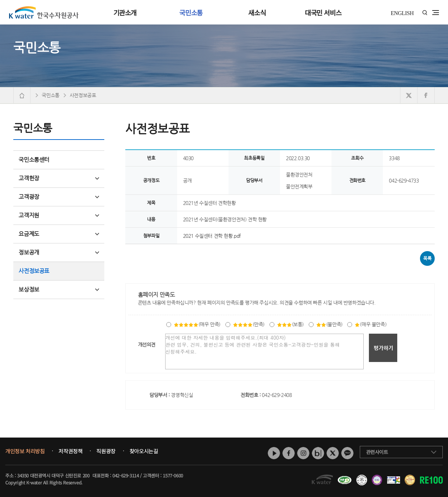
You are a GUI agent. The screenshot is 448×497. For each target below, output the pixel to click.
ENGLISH (402, 13)
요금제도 (59, 234)
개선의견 (147, 345)
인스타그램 (303, 453)
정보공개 (59, 252)
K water (44, 12)
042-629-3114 (125, 475)
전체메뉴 (436, 13)
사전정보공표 (34, 271)
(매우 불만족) (370, 324)
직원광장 (106, 451)
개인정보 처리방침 (25, 451)
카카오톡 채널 (347, 453)
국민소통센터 (34, 160)
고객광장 (59, 197)
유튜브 (274, 453)
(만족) (249, 324)
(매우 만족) (197, 324)
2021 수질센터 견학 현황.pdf (212, 236)
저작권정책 (70, 451)
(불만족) (329, 324)
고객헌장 (59, 178)
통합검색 (425, 13)
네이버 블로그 (318, 453)
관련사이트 (377, 452)
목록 (427, 258)
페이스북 (289, 453)
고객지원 (59, 215)
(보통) (290, 324)
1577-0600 (173, 475)
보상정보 (59, 289)
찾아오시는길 (144, 451)
